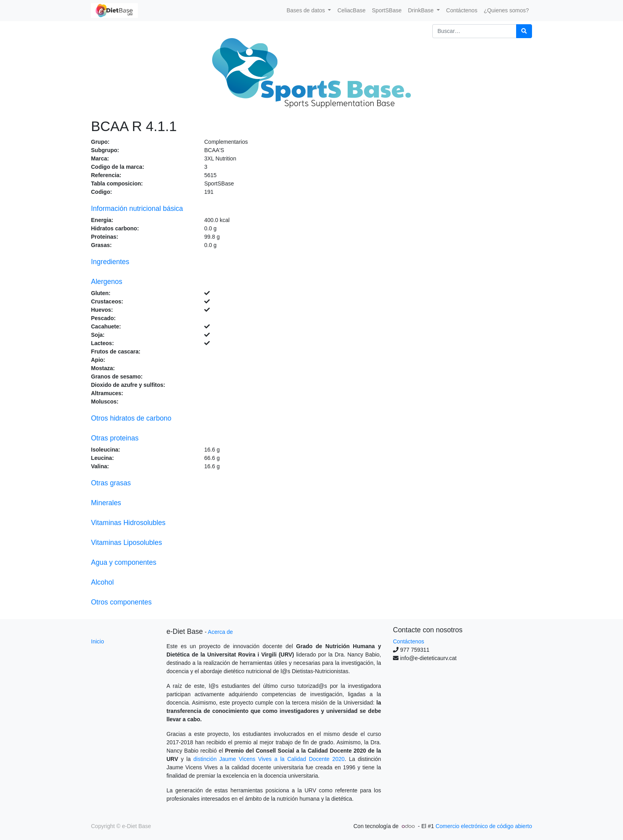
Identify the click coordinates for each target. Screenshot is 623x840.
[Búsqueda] (524, 31)
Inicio (98, 641)
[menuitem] (351, 11)
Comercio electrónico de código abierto (484, 826)
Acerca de (220, 632)
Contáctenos (409, 641)
